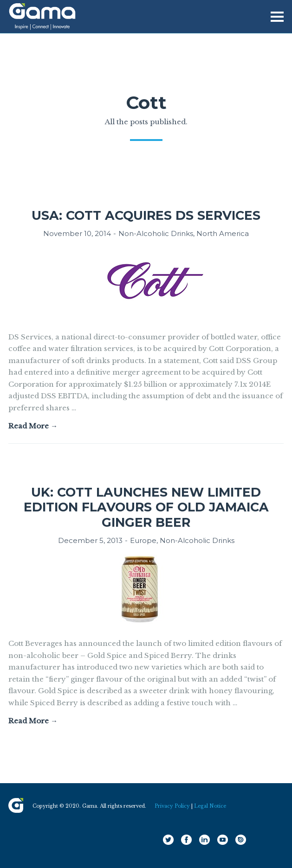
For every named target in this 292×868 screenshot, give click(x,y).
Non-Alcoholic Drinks (156, 233)
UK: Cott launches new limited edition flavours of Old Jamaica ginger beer (146, 507)
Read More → (33, 426)
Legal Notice (210, 806)
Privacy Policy (172, 806)
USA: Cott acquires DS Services (146, 215)
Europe (143, 540)
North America (223, 233)
